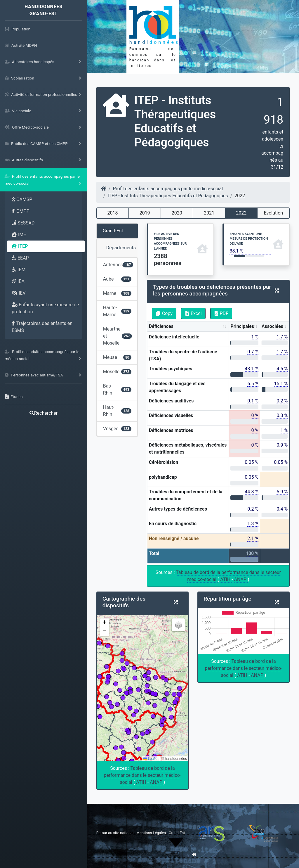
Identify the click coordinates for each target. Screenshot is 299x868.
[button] (105, 623)
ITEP (20, 246)
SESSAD (23, 223)
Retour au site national (115, 833)
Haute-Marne (117, 311)
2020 (177, 213)
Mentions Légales (152, 833)
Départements (121, 248)
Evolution (273, 213)
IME (19, 235)
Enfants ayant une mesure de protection (45, 308)
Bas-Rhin (117, 389)
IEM (19, 270)
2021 (209, 213)
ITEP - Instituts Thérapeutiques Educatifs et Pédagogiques (168, 196)
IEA (18, 281)
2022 (241, 213)
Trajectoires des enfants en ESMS (42, 327)
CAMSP (22, 199)
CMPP (21, 211)
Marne (117, 293)
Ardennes (118, 265)
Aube (117, 279)
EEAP (20, 258)
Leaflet (151, 759)
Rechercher (44, 413)
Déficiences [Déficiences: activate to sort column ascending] (161, 326)
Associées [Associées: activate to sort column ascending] (272, 326)
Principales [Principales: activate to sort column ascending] (242, 326)
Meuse (117, 357)
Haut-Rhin (117, 411)
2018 (112, 213)
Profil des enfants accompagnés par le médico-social (168, 189)
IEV (19, 293)
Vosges (117, 429)
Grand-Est (113, 231)
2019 (145, 213)
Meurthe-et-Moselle (118, 336)
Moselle (117, 372)
